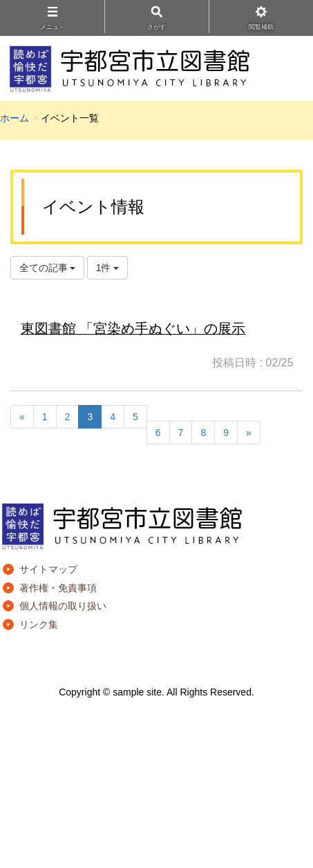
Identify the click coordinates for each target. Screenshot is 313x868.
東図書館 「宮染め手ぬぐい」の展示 (133, 328)
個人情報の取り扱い (63, 606)
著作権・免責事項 (58, 588)
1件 (108, 268)
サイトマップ (48, 569)
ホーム (15, 118)
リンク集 (39, 624)
